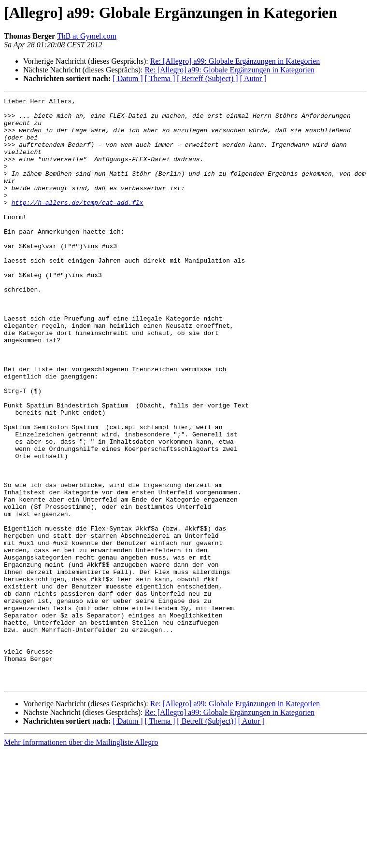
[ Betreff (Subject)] (206, 838)
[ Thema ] (160, 78)
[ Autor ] (253, 78)
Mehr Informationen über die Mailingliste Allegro (81, 860)
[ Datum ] (128, 78)
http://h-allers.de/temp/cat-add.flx (78, 224)
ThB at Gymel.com (87, 36)
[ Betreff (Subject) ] (207, 78)
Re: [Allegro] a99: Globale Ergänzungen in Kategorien (235, 61)
